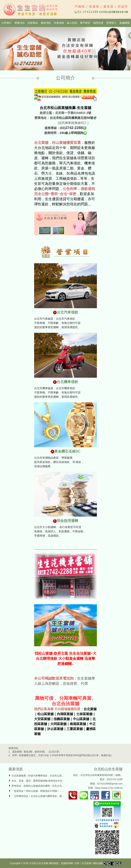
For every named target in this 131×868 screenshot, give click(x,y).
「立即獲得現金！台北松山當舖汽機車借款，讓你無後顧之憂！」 (46, 796)
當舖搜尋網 (67, 863)
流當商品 (33, 23)
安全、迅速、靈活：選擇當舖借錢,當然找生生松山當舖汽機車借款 (47, 781)
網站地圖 (98, 863)
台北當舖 (86, 863)
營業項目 (20, 23)
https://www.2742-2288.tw (109, 788)
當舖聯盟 (125, 23)
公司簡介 (6, 23)
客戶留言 (85, 23)
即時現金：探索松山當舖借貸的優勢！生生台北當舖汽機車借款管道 (47, 786)
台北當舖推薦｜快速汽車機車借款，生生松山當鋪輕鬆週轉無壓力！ (47, 776)
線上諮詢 (72, 23)
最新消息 (46, 23)
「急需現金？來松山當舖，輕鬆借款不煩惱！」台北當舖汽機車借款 (47, 791)
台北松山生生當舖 (108, 769)
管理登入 (111, 23)
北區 (77, 863)
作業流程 (59, 23)
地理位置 (98, 23)
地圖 (118, 775)
